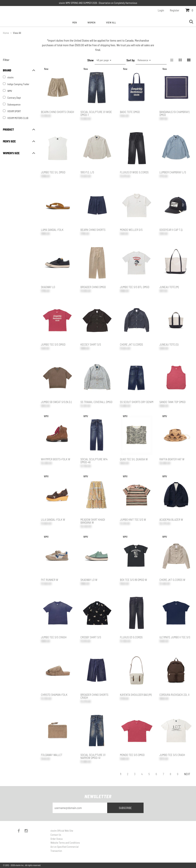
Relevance (144, 60)
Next (187, 774)
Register (175, 10)
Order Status (57, 839)
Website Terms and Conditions (65, 843)
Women (91, 22)
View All (111, 22)
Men (75, 22)
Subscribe (125, 808)
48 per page (104, 60)
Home (6, 33)
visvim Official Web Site (62, 831)
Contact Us (56, 835)
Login (161, 10)
